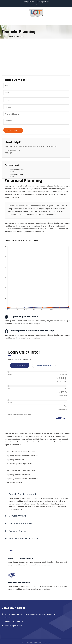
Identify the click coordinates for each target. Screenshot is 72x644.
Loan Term (63, 396)
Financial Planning (13, 48)
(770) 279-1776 (29, 2)
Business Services (13, 56)
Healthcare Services (14, 70)
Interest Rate (62, 410)
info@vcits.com (45, 2)
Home (4, 36)
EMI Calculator (20, 365)
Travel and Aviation (14, 65)
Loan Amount (62, 381)
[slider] (8, 372)
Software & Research (14, 52)
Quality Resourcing (13, 61)
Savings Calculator (44, 365)
